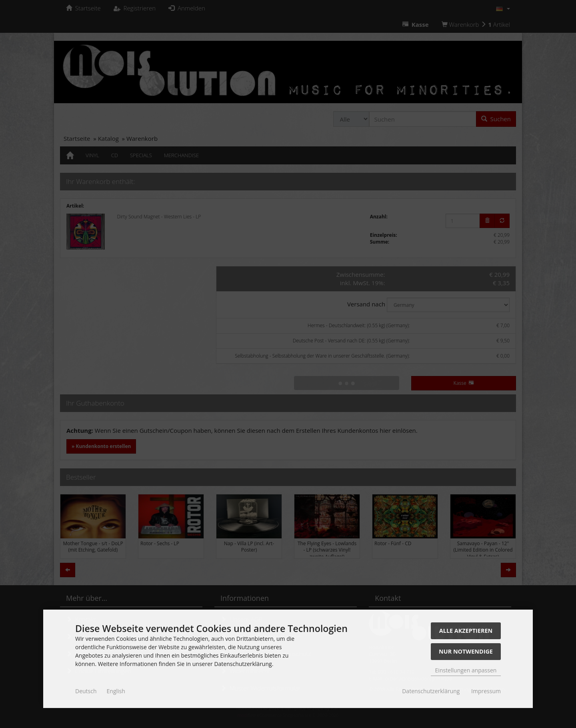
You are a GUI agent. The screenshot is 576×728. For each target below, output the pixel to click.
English (116, 691)
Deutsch (86, 691)
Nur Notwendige (466, 651)
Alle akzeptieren (466, 631)
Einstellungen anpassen (466, 670)
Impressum (486, 691)
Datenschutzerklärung (431, 691)
